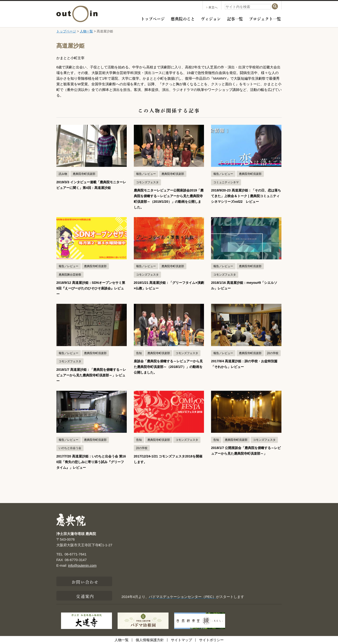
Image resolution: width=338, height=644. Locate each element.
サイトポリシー (211, 640)
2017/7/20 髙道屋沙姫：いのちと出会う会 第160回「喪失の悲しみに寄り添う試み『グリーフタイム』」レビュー (91, 462)
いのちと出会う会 (70, 448)
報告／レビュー (146, 174)
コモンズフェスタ (147, 182)
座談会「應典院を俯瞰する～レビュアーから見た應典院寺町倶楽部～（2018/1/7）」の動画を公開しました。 (169, 367)
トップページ (153, 18)
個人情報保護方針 (150, 640)
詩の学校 (273, 353)
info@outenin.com (82, 565)
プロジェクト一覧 (265, 18)
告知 (139, 353)
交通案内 (85, 596)
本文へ (212, 7)
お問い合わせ (85, 582)
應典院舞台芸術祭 (70, 275)
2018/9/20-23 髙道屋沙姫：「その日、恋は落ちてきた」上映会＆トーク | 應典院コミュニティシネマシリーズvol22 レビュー (246, 196)
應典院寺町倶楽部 (84, 174)
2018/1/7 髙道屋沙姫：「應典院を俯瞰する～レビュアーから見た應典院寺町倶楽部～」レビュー (90, 375)
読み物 (63, 174)
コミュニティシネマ (226, 182)
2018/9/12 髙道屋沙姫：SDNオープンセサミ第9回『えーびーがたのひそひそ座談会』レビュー (91, 288)
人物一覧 (86, 31)
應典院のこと (183, 18)
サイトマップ (181, 640)
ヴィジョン (211, 18)
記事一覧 (235, 18)
